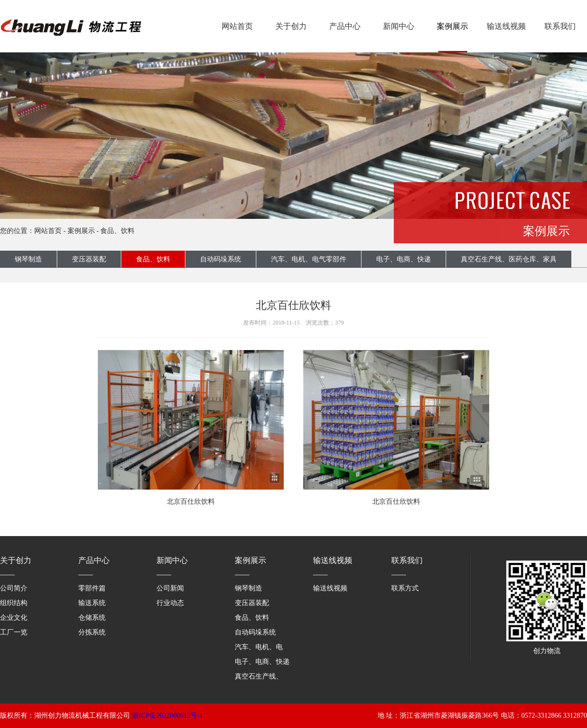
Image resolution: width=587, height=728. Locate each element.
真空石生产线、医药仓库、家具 (509, 259)
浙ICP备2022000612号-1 (168, 716)
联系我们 (560, 26)
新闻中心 (399, 26)
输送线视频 (506, 26)
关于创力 (291, 26)
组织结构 (14, 603)
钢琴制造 (28, 259)
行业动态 (170, 603)
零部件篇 (92, 588)
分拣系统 (92, 632)
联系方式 (405, 588)
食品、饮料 (117, 231)
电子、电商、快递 (404, 259)
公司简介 (14, 588)
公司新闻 (170, 588)
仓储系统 (92, 618)
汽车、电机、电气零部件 (309, 259)
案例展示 (452, 26)
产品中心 (345, 26)
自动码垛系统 (221, 259)
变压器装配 (89, 259)
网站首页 (237, 26)
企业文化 (14, 618)
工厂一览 (14, 632)
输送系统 (92, 603)
